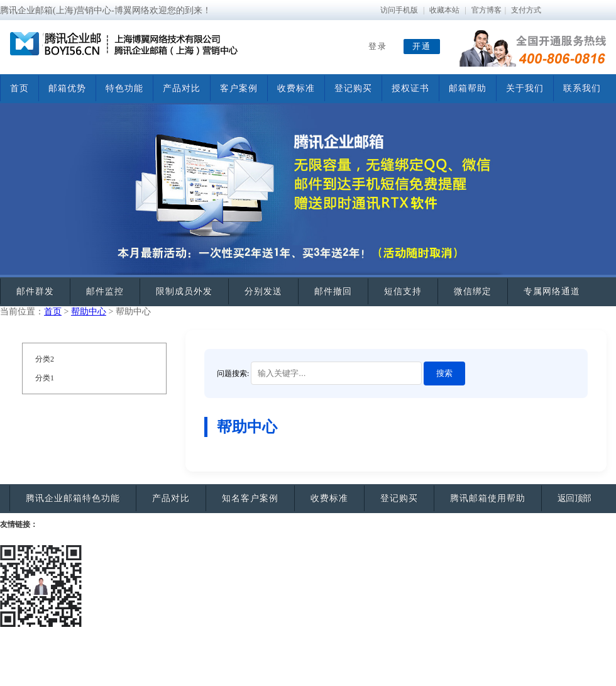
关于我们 (525, 88)
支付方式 (526, 10)
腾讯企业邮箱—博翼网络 (119, 47)
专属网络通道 (552, 291)
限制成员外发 (184, 291)
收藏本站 (444, 10)
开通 (422, 46)
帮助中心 (89, 312)
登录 (378, 46)
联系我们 (582, 88)
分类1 (45, 378)
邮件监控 (105, 291)
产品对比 (182, 88)
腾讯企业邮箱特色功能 (73, 498)
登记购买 (353, 88)
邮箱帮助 (468, 88)
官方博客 (487, 10)
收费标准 (296, 88)
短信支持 (403, 291)
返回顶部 (575, 498)
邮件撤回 (333, 291)
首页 (19, 88)
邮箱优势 (67, 88)
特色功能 (124, 88)
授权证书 (410, 88)
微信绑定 (473, 291)
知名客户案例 (250, 498)
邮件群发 (35, 291)
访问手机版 (399, 10)
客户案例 (239, 88)
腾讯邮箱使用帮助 (488, 498)
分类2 (45, 359)
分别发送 (263, 291)
